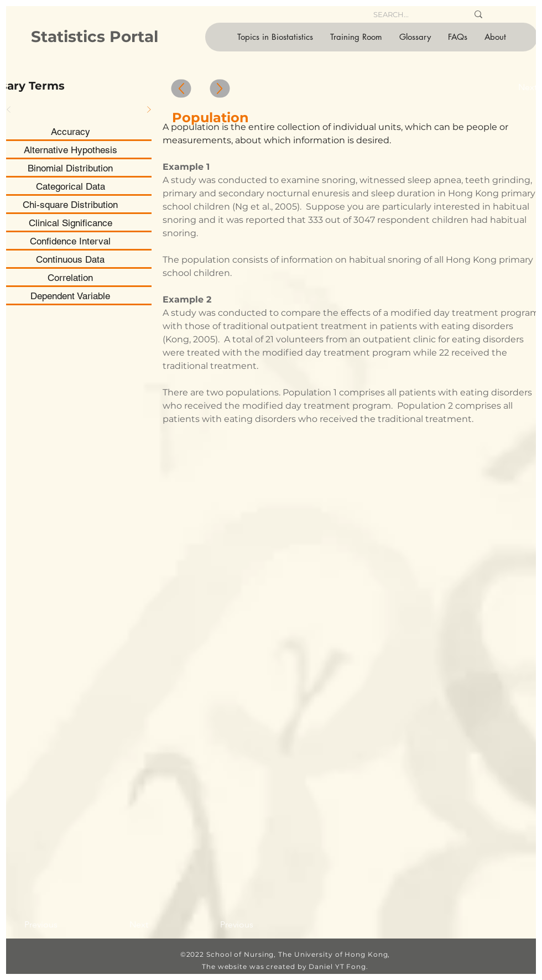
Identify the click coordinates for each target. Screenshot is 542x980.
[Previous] (49, 925)
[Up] (181, 89)
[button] (275, 37)
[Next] (149, 110)
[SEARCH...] (412, 14)
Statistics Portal (95, 37)
